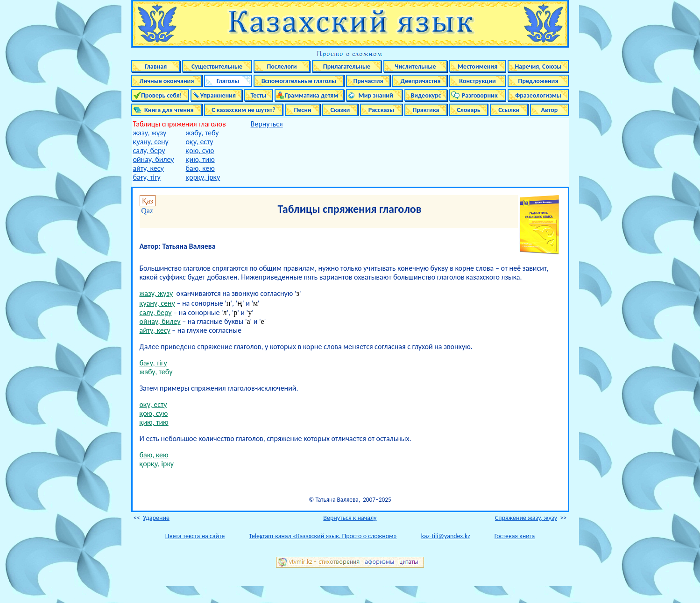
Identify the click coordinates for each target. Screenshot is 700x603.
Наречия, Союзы (538, 67)
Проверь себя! (160, 95)
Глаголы (228, 81)
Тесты (258, 95)
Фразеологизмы (538, 95)
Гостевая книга (515, 536)
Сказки (340, 110)
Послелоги (282, 67)
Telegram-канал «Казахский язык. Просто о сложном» (323, 536)
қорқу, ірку (203, 177)
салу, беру (149, 151)
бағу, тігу (147, 177)
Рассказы (382, 110)
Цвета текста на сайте (195, 536)
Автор (550, 110)
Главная (156, 67)
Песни (302, 110)
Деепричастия (420, 81)
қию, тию (200, 159)
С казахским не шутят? (243, 110)
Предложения (538, 81)
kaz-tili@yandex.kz (446, 536)
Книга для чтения (166, 110)
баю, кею (200, 168)
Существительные (217, 67)
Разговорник (477, 95)
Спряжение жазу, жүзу (526, 518)
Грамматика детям (310, 95)
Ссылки (509, 110)
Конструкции (477, 81)
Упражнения (216, 95)
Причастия (368, 81)
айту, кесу (148, 168)
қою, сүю (200, 151)
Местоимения (477, 67)
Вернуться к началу (350, 518)
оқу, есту (200, 142)
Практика (426, 110)
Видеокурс (426, 95)
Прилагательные (347, 67)
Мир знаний (374, 95)
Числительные (416, 67)
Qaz (147, 211)
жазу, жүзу (150, 133)
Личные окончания (167, 81)
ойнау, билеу (154, 159)
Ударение (156, 518)
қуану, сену (151, 142)
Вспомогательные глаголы (299, 81)
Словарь (469, 110)
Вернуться (267, 124)
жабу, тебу (202, 133)
